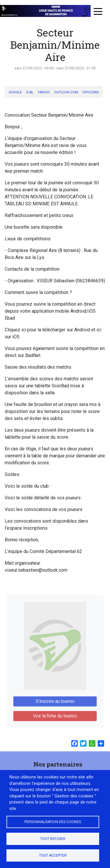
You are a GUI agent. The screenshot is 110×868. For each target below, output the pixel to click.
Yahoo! (44, 92)
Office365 (90, 92)
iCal (30, 92)
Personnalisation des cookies (53, 822)
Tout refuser (53, 839)
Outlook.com (66, 92)
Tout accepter (53, 855)
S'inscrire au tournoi (55, 698)
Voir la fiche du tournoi (55, 711)
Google (15, 92)
